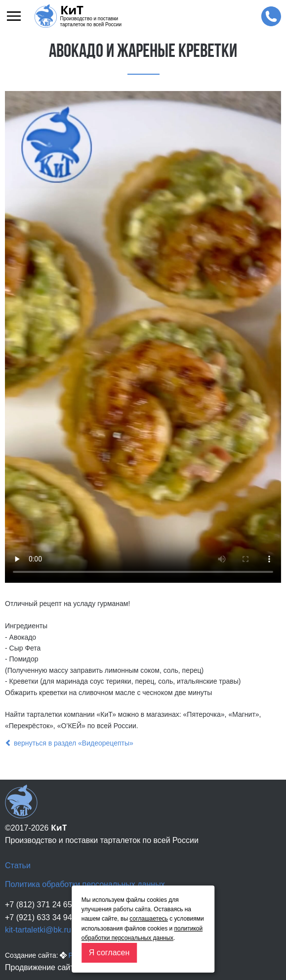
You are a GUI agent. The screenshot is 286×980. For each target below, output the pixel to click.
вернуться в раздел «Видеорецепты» (69, 743)
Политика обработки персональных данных (85, 884)
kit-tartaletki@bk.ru (38, 930)
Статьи (18, 865)
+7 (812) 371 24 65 (39, 905)
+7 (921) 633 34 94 (39, 917)
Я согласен (109, 953)
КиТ (72, 10)
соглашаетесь (148, 919)
